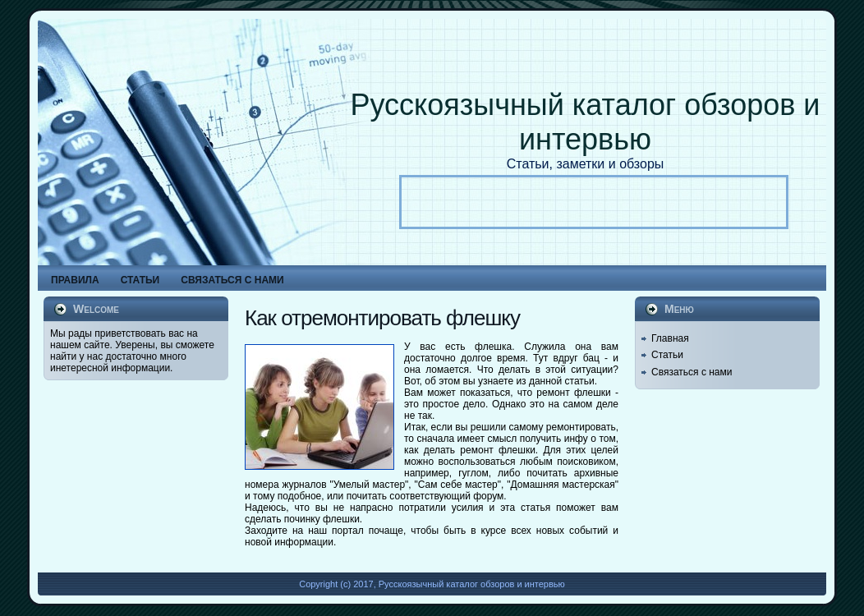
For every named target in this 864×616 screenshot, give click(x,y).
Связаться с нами (692, 372)
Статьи (667, 355)
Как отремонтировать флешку (382, 318)
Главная (670, 338)
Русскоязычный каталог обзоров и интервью (586, 122)
